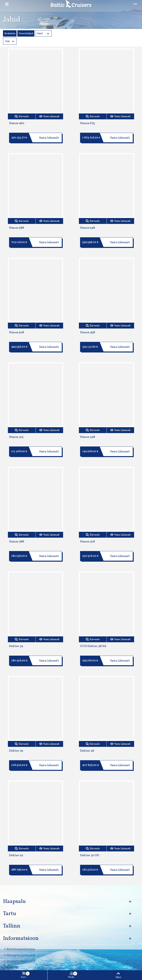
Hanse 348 (88, 437)
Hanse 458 (88, 332)
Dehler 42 (16, 855)
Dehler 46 (87, 751)
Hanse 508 (17, 332)
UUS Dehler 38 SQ (93, 646)
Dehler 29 (16, 751)
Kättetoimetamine (19, 949)
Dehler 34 (16, 646)
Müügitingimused (19, 955)
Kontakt (11, 967)
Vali (7, 41)
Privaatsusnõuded (19, 961)
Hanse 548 (88, 228)
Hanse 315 (16, 437)
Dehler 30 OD (90, 855)
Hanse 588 (17, 228)
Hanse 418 (87, 541)
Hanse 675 (87, 123)
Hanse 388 (17, 541)
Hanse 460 (17, 123)
